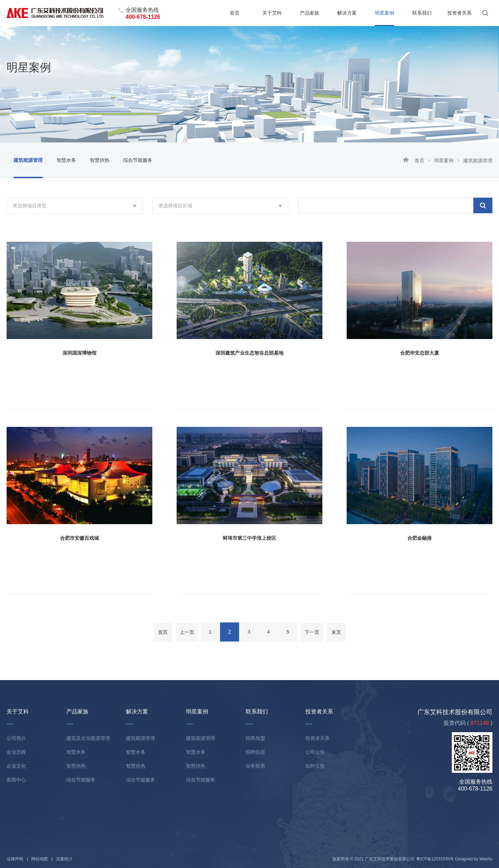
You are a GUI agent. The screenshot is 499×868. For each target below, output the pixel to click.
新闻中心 (16, 780)
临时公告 (315, 766)
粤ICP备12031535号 (435, 859)
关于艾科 (272, 13)
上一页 (187, 632)
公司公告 (315, 752)
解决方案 (347, 13)
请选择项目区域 (175, 206)
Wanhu (486, 859)
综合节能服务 (138, 160)
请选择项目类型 (29, 206)
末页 (336, 632)
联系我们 (422, 13)
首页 (235, 13)
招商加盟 (255, 738)
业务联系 (255, 766)
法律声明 (15, 859)
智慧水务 (66, 160)
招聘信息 (255, 752)
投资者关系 (459, 13)
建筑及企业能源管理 (88, 738)
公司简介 (16, 738)
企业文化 (16, 766)
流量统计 (64, 859)
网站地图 (40, 859)
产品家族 (310, 13)
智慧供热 (100, 160)
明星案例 (384, 13)
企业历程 (16, 752)
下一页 (312, 632)
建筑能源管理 (28, 160)
